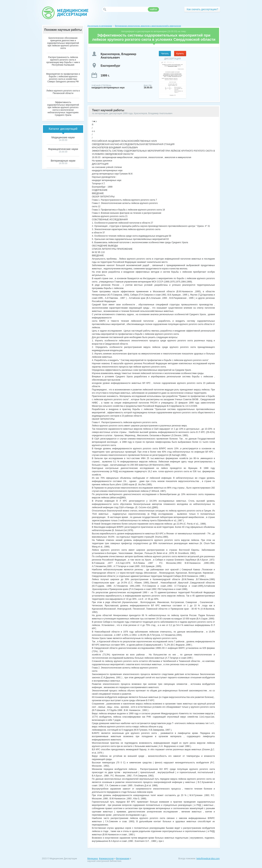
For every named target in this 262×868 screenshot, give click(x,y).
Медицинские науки (63, 137)
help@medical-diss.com (208, 859)
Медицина (93, 859)
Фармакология (106, 859)
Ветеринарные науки (63, 161)
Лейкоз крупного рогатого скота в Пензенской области (63, 92)
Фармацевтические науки (63, 149)
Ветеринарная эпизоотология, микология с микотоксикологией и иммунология (148, 26)
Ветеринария (123, 859)
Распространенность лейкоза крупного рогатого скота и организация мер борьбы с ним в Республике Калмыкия (63, 61)
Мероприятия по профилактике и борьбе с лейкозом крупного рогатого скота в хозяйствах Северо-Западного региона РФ (63, 78)
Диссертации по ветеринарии (100, 26)
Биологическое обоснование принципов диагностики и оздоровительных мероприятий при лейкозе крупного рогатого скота (63, 43)
